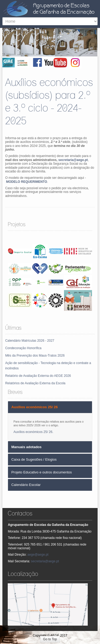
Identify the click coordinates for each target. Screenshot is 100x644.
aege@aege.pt (38, 555)
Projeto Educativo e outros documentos (41, 472)
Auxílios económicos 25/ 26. (33, 432)
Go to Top (50, 639)
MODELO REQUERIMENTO (27, 182)
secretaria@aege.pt (73, 160)
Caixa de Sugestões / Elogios (34, 459)
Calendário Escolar (26, 485)
